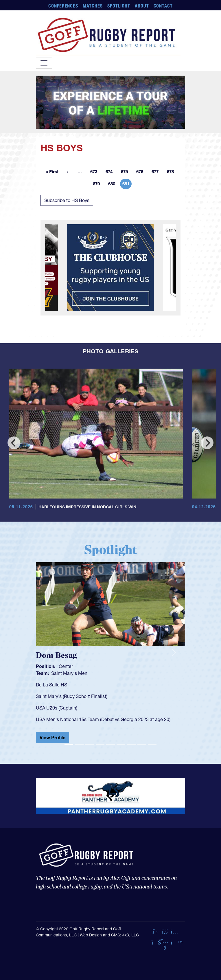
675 (126, 173)
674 (111, 173)
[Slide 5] (110, 744)
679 (98, 185)
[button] (47, 653)
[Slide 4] (100, 744)
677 (157, 173)
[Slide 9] (152, 744)
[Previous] (14, 443)
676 (141, 173)
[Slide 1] (69, 744)
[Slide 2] (79, 744)
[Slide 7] (131, 744)
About (142, 6)
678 (172, 173)
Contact (163, 6)
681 (127, 185)
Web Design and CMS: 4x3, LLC (109, 935)
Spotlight (119, 6)
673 (95, 173)
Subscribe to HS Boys (67, 200)
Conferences (63, 6)
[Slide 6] (121, 744)
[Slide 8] (142, 744)
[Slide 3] (90, 744)
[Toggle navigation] (44, 63)
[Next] (207, 443)
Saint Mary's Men (69, 673)
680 (113, 185)
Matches (93, 6)
